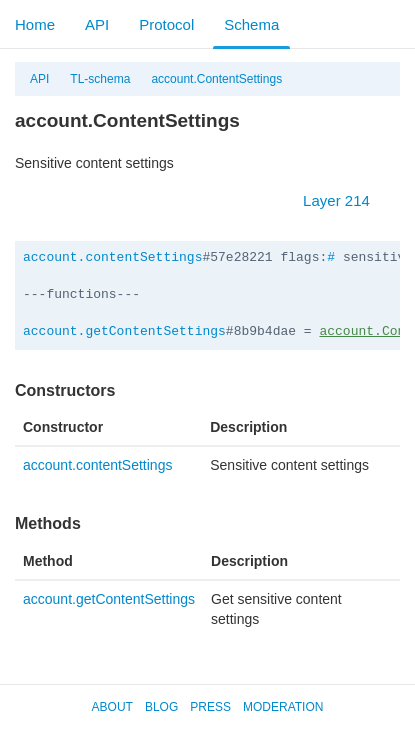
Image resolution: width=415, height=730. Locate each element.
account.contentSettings (112, 257)
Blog (161, 707)
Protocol (166, 24)
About (112, 707)
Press (210, 707)
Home (35, 24)
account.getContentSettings (124, 331)
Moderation (283, 707)
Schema (251, 24)
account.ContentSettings (216, 79)
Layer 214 (346, 200)
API (97, 24)
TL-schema (100, 79)
